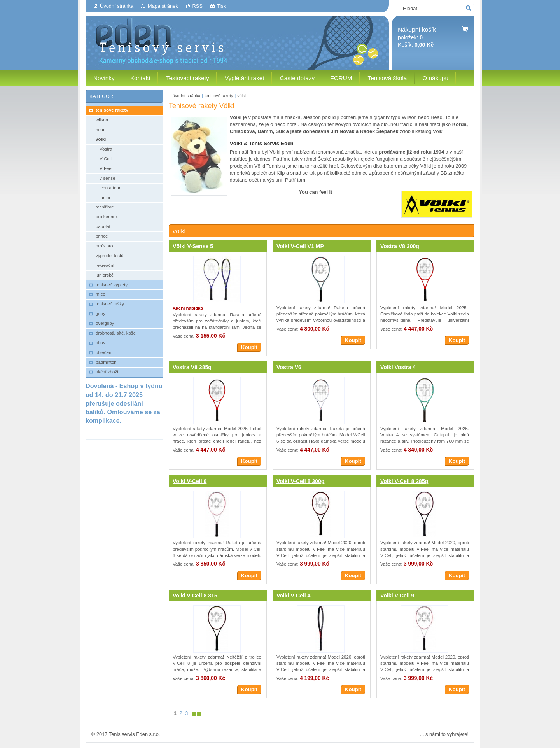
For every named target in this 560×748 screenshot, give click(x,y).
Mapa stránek (163, 6)
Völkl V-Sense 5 (193, 246)
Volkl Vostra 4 (398, 367)
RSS (198, 6)
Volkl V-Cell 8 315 (195, 596)
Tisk (221, 6)
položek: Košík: (417, 37)
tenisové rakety (219, 96)
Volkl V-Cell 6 (190, 481)
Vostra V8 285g (192, 367)
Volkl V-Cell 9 (397, 596)
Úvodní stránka (117, 6)
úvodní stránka (186, 96)
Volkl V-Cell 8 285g (404, 481)
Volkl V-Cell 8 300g (300, 481)
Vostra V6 (289, 367)
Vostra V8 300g (400, 246)
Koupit (249, 347)
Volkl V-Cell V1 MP (300, 246)
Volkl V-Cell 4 (293, 596)
